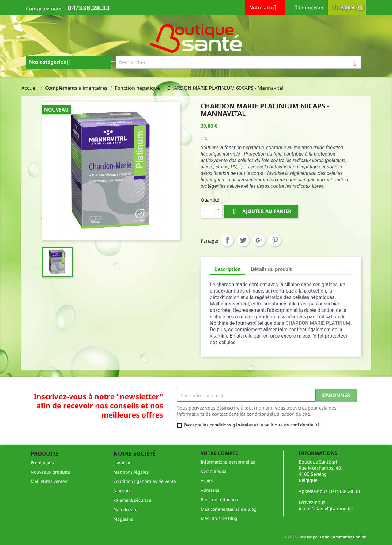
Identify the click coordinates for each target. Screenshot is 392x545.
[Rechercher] (239, 62)
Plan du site (125, 510)
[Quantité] (208, 211)
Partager (227, 240)
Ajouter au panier (261, 211)
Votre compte (219, 453)
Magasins (123, 519)
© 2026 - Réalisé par (325, 537)
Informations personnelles (228, 462)
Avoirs (207, 481)
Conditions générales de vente (145, 481)
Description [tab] (228, 269)
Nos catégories (52, 62)
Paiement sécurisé (132, 500)
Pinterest (275, 240)
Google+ (259, 240)
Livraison (123, 462)
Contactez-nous (44, 9)
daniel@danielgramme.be (326, 508)
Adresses (210, 490)
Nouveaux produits (50, 472)
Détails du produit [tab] (271, 269)
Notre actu (265, 8)
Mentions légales (131, 472)
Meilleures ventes (49, 481)
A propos (123, 491)
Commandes (213, 471)
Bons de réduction (219, 500)
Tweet (243, 240)
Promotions (42, 462)
